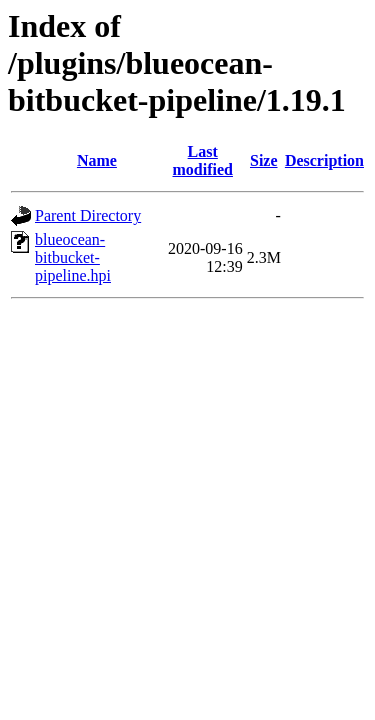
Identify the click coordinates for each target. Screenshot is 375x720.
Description (324, 160)
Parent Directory (88, 215)
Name (97, 160)
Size (264, 160)
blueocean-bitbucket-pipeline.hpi (73, 257)
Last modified (203, 160)
